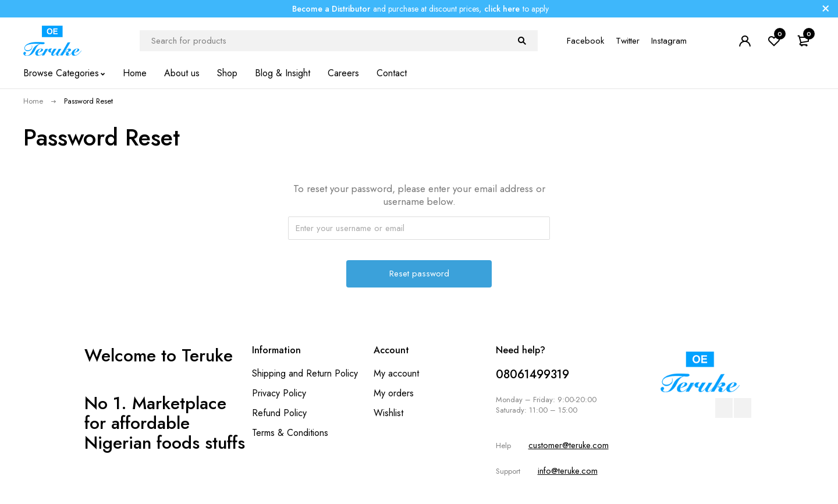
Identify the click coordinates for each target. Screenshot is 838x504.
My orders (394, 393)
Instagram (669, 41)
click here (502, 9)
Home (33, 101)
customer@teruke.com (569, 445)
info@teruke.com (568, 471)
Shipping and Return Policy (305, 373)
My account (396, 373)
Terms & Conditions (290, 433)
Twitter (628, 41)
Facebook (585, 41)
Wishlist (388, 413)
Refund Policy (279, 413)
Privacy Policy (279, 393)
